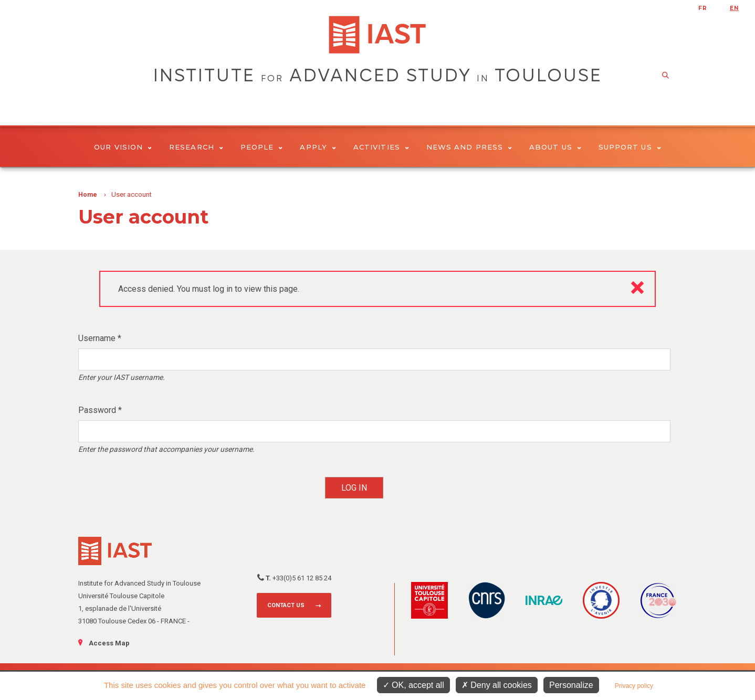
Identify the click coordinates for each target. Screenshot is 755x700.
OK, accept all (413, 685)
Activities (381, 147)
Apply (318, 147)
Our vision (123, 147)
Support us (630, 147)
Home (88, 195)
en (734, 8)
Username (100, 338)
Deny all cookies (497, 685)
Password (100, 410)
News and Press (469, 147)
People (262, 147)
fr (703, 8)
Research (196, 147)
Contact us (286, 605)
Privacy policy (634, 686)
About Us (555, 147)
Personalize (571, 685)
